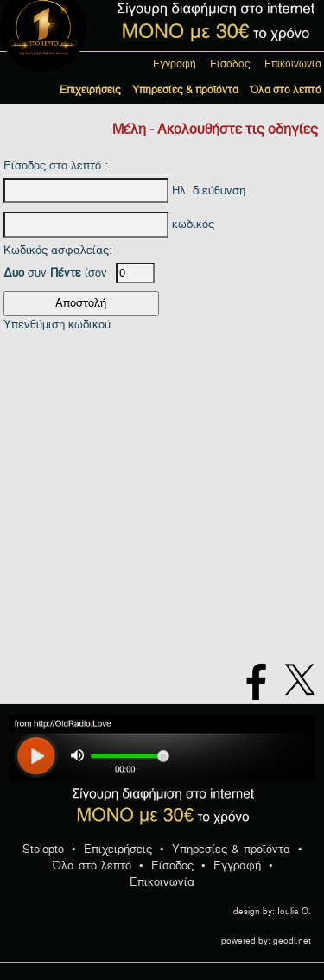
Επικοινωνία (293, 64)
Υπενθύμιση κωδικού (57, 325)
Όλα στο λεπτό (286, 90)
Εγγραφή (175, 64)
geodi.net (292, 941)
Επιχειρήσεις (90, 90)
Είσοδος (230, 64)
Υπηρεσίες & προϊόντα (185, 90)
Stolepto (43, 849)
